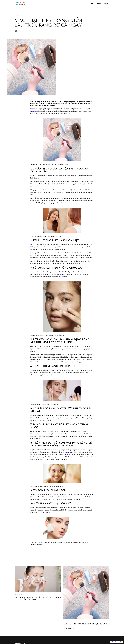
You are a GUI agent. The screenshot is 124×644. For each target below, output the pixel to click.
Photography (66, 621)
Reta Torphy (20, 602)
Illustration (18, 595)
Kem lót (33, 245)
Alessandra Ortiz (23, 31)
